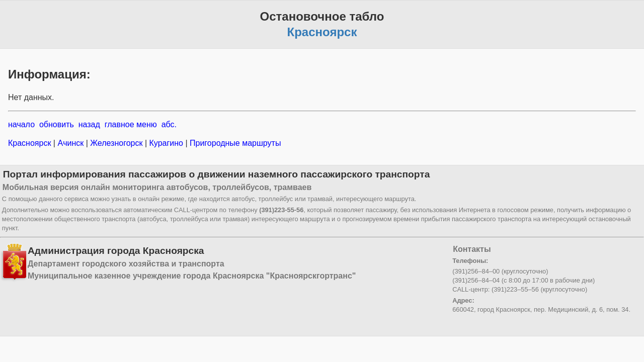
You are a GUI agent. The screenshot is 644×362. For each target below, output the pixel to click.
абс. (169, 124)
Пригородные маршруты (234, 143)
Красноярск (31, 143)
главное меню (131, 124)
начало (21, 124)
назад (89, 124)
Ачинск (71, 143)
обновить (57, 124)
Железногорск (116, 143)
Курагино (166, 143)
